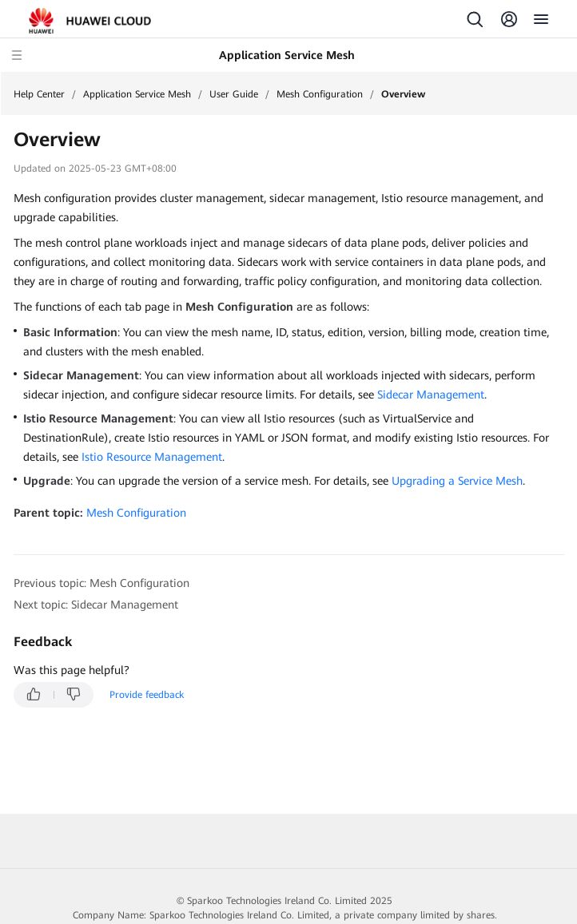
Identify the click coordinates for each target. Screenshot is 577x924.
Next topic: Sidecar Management (96, 605)
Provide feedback (147, 695)
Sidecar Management (431, 395)
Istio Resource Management (152, 457)
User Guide (234, 94)
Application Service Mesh (137, 94)
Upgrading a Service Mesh (457, 481)
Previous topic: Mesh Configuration (101, 583)
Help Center (39, 94)
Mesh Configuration (320, 94)
